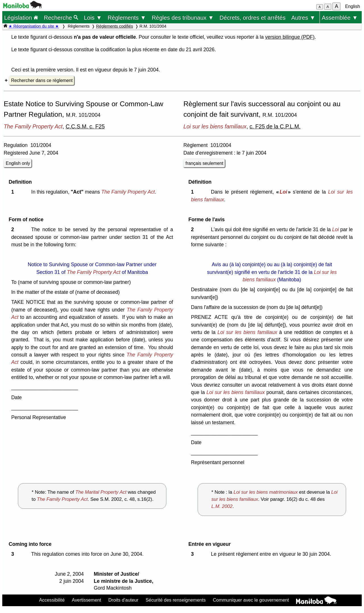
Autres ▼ (303, 18)
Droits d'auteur (123, 600)
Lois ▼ (93, 18)
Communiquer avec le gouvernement (251, 600)
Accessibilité (52, 600)
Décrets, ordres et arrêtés (253, 18)
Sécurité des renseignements (176, 600)
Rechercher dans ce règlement (42, 80)
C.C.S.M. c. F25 (85, 126)
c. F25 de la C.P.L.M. (275, 126)
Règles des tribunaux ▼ (183, 18)
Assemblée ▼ (340, 18)
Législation (21, 18)
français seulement (204, 163)
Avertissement (87, 600)
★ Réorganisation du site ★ (34, 26)
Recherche (61, 18)
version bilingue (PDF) (290, 37)
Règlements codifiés (115, 26)
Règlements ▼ (127, 18)
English (353, 6)
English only (18, 163)
